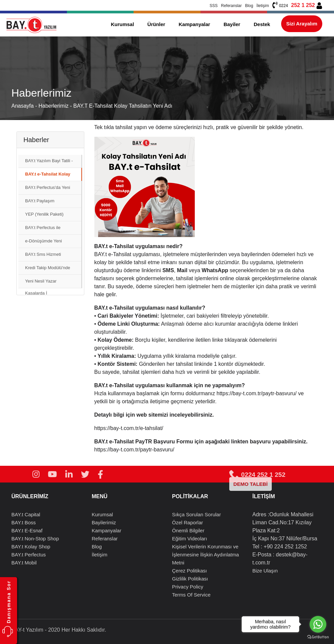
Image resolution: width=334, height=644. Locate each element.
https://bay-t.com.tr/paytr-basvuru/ (257, 393)
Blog (249, 6)
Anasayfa (23, 106)
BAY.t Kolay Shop (31, 547)
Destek (262, 24)
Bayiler (232, 24)
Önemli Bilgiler (188, 530)
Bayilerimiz (104, 522)
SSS (214, 6)
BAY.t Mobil (24, 563)
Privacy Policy (188, 587)
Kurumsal (122, 24)
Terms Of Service (191, 595)
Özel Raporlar (188, 522)
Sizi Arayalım (302, 24)
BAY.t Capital (26, 514)
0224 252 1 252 (257, 475)
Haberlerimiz (54, 106)
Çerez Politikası (189, 571)
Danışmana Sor (9, 602)
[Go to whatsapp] (318, 624)
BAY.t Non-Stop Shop (35, 539)
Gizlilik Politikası (190, 579)
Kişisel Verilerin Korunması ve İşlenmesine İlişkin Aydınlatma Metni (205, 555)
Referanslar (231, 6)
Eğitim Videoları (190, 539)
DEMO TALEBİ (250, 484)
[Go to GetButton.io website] (318, 637)
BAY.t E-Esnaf (27, 530)
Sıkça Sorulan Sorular (196, 514)
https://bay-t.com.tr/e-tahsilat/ (129, 428)
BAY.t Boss (24, 522)
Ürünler (156, 24)
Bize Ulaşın (265, 571)
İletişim (263, 6)
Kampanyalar (194, 24)
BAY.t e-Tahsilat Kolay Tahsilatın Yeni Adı (123, 106)
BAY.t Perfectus (29, 555)
